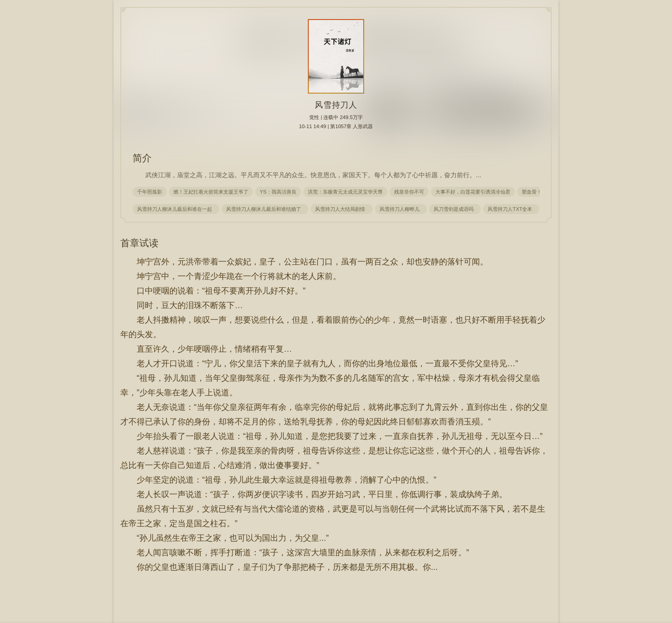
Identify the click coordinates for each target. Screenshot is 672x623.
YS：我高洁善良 (278, 192)
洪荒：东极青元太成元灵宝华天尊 (345, 192)
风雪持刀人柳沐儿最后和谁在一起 (176, 209)
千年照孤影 (150, 192)
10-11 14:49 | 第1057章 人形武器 (336, 126)
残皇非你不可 (409, 192)
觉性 (314, 117)
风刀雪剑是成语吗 (455, 209)
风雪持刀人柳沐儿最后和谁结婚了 (265, 209)
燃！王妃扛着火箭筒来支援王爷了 (211, 192)
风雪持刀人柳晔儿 (401, 209)
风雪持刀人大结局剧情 (341, 209)
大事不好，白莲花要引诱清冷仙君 (473, 192)
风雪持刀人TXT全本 (511, 209)
